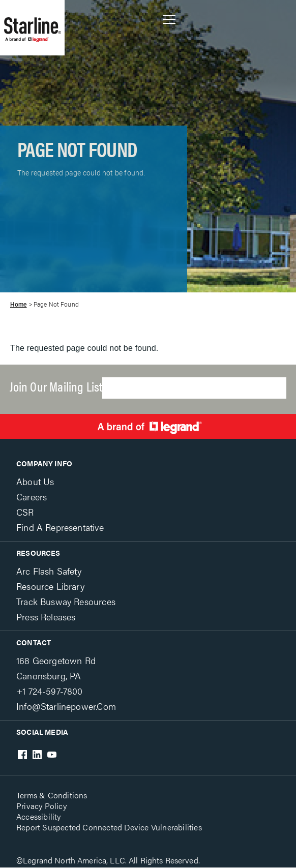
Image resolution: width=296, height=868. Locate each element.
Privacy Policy (41, 806)
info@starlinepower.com (66, 706)
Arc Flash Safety (49, 571)
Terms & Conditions (52, 795)
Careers (32, 497)
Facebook (22, 755)
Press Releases (46, 617)
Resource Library (50, 586)
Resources (38, 553)
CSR (25, 512)
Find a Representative (60, 527)
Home (19, 305)
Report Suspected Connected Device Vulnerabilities (109, 827)
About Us (35, 481)
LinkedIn (37, 755)
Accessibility (39, 816)
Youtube (52, 755)
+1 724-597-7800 (50, 691)
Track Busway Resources (66, 601)
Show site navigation (169, 19)
